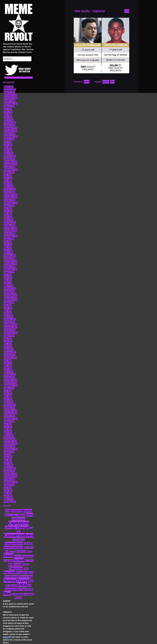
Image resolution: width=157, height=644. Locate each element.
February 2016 (10, 374)
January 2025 (10, 92)
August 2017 (9, 336)
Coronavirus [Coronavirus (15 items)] (19, 540)
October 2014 (10, 416)
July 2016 (8, 360)
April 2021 (8, 217)
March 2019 (9, 286)
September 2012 (11, 482)
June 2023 (8, 145)
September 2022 (11, 170)
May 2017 (8, 344)
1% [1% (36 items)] (7, 511)
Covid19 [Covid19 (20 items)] (28, 544)
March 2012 (9, 499)
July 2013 (8, 455)
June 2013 (8, 457)
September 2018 (11, 300)
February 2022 (10, 189)
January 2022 (10, 192)
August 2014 (9, 421)
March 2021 (9, 219)
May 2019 (8, 280)
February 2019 (10, 289)
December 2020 (10, 228)
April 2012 (8, 496)
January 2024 (10, 125)
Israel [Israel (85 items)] (19, 560)
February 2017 (10, 352)
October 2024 (10, 100)
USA (112, 82)
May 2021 (8, 214)
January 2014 (10, 438)
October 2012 (10, 479)
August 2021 (9, 206)
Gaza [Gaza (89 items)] (8, 555)
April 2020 (8, 250)
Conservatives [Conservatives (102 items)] (19, 535)
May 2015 (8, 396)
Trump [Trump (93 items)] (23, 580)
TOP (6, 637)
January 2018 (10, 322)
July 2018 (8, 305)
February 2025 (10, 89)
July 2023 (8, 142)
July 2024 (8, 109)
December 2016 (10, 358)
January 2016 (10, 377)
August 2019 (9, 272)
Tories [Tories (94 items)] (10, 580)
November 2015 (11, 383)
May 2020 (8, 247)
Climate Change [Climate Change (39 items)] (16, 527)
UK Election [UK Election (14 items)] (11, 586)
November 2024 (11, 98)
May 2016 (8, 366)
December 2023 (10, 128)
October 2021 (10, 200)
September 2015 (11, 385)
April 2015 (8, 399)
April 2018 (8, 313)
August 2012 (9, 485)
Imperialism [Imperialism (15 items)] (28, 556)
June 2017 (8, 341)
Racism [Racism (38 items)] (9, 572)
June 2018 (8, 308)
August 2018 (9, 302)
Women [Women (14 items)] (18, 598)
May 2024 (8, 114)
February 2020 (10, 255)
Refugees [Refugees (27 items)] (21, 573)
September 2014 (11, 419)
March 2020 (9, 253)
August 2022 (9, 172)
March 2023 (9, 153)
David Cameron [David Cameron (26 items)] (13, 547)
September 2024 (11, 103)
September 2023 (11, 136)
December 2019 (10, 261)
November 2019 (11, 264)
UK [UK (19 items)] (32, 581)
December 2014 (10, 410)
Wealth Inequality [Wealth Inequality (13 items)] (26, 594)
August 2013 (9, 452)
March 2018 (9, 316)
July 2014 (8, 424)
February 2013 (10, 468)
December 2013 (10, 441)
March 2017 (9, 349)
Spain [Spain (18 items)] (15, 576)
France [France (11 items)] (30, 552)
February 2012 (10, 502)
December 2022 (10, 161)
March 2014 (9, 435)
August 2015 (9, 388)
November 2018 (11, 297)
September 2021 (11, 203)
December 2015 (10, 380)
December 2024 (10, 95)
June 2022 (8, 178)
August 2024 (9, 106)
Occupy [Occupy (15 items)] (17, 564)
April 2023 (8, 150)
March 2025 (9, 87)
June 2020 (8, 244)
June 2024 (8, 112)
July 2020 (8, 242)
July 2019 (8, 275)
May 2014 (8, 430)
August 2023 (9, 139)
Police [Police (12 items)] (26, 569)
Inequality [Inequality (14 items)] (8, 561)
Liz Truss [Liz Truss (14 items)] (29, 561)
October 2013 (10, 446)
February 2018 (10, 319)
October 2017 (10, 330)
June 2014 (8, 427)
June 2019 (8, 278)
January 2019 (10, 291)
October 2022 (10, 167)
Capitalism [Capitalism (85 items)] (19, 523)
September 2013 (11, 449)
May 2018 (8, 311)
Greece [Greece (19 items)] (18, 556)
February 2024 (10, 123)
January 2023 (10, 159)
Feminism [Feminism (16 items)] (21, 552)
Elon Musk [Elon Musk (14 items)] (29, 548)
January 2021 (10, 225)
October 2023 (10, 134)
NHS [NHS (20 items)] (11, 564)
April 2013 (8, 463)
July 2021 (8, 208)
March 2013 (9, 466)
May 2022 (8, 181)
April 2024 (8, 117)
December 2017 (10, 325)
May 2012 (8, 493)
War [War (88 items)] (7, 593)
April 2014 (8, 432)
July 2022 (8, 175)
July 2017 (8, 338)
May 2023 (8, 148)
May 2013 (8, 460)
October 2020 (10, 233)
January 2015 (10, 408)
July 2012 (8, 488)
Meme (87, 82)
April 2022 (8, 183)
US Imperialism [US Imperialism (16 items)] (25, 590)
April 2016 (8, 369)
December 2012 (10, 474)
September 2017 (11, 333)
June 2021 (8, 211)
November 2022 (11, 164)
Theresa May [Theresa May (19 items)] (26, 576)
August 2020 (9, 239)
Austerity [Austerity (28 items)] (16, 511)
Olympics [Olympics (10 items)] (25, 565)
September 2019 (11, 269)
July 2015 (8, 391)
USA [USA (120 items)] (22, 585)
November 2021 (11, 197)
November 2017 (11, 327)
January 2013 (10, 471)
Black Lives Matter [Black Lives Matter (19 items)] (14, 515)
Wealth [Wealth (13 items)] (14, 594)
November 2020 (11, 230)
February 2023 (10, 156)
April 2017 (8, 347)
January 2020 (10, 258)
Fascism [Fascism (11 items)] (12, 552)
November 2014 (11, 413)
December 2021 (10, 195)
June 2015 (8, 394)
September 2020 (11, 236)
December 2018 (10, 294)
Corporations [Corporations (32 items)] (14, 543)
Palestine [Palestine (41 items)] (16, 568)
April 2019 (8, 283)
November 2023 (11, 131)
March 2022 (9, 186)
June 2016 (8, 363)
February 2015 (10, 405)
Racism (106, 82)
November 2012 (11, 477)
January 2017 (10, 355)
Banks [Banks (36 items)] (27, 511)
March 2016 (9, 372)
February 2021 (10, 222)
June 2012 (8, 490)
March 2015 (9, 402)
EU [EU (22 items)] (6, 551)
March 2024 (9, 120)
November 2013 (11, 443)
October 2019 (10, 266)
